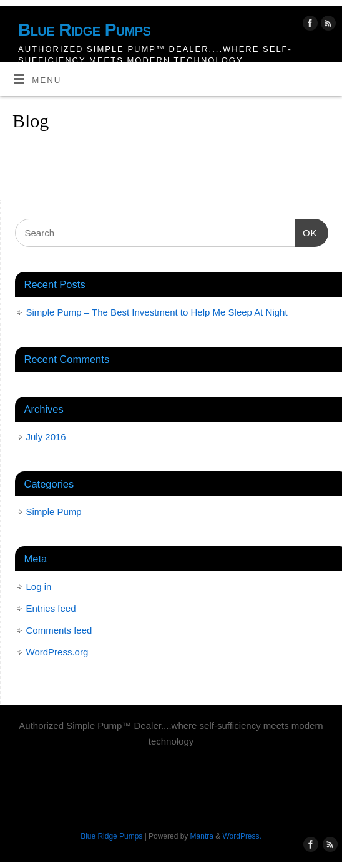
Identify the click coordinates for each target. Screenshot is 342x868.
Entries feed (51, 608)
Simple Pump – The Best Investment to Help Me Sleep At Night (157, 312)
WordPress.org (57, 652)
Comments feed (59, 630)
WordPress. (242, 836)
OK (306, 231)
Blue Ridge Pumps (84, 30)
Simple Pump (54, 512)
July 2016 (46, 437)
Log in (39, 586)
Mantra (202, 836)
